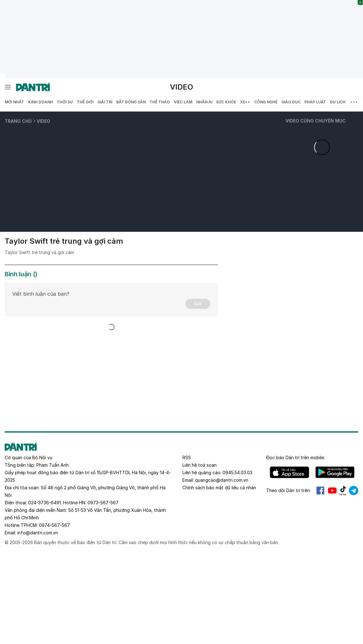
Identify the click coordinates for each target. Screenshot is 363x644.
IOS (289, 472)
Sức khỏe (226, 102)
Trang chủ (18, 121)
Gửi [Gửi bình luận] (198, 304)
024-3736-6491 (45, 503)
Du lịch (338, 102)
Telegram (354, 491)
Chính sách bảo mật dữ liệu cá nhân (219, 488)
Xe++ (245, 102)
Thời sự (65, 102)
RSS (187, 457)
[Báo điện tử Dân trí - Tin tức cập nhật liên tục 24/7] (33, 87)
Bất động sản (131, 102)
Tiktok (343, 491)
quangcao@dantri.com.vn (222, 480)
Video (181, 87)
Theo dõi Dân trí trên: (288, 490)
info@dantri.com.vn (38, 533)
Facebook (320, 491)
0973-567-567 (103, 503)
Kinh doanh (41, 102)
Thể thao (160, 102)
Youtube (332, 491)
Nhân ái (204, 102)
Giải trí (105, 102)
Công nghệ (266, 102)
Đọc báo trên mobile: (295, 457)
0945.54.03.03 (237, 473)
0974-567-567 (54, 525)
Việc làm (183, 102)
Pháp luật (315, 102)
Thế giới (85, 102)
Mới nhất (14, 102)
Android (335, 472)
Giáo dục (291, 102)
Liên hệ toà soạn (200, 465)
